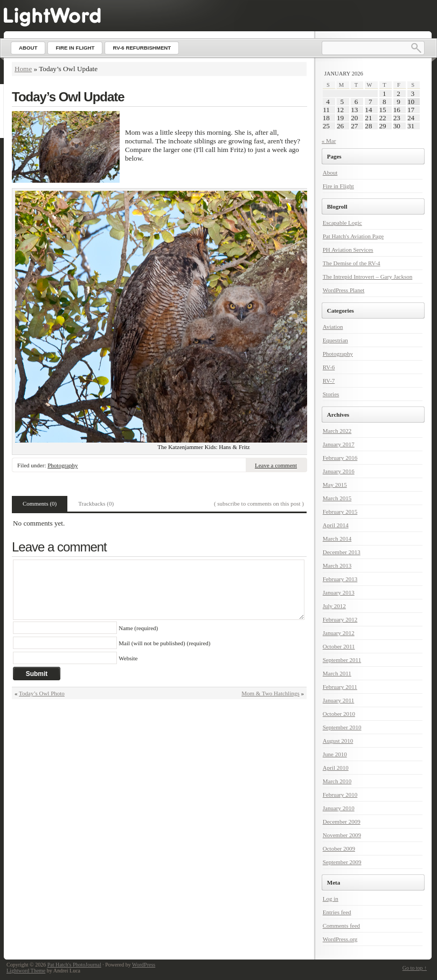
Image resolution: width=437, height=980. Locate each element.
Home (23, 69)
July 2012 (334, 606)
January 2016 (339, 471)
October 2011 (339, 646)
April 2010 (336, 768)
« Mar (329, 141)
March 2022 (337, 431)
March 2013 (337, 565)
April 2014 (336, 525)
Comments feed (341, 926)
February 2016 (340, 458)
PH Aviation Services (348, 250)
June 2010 (335, 754)
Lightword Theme (26, 971)
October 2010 (339, 714)
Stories (331, 394)
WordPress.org (340, 939)
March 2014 (337, 539)
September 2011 (342, 660)
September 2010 (342, 727)
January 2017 (339, 444)
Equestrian (335, 340)
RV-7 (329, 381)
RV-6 (329, 367)
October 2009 (339, 848)
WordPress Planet (344, 290)
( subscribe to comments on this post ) (259, 503)
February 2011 (340, 687)
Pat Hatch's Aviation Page (353, 236)
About (330, 172)
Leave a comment (276, 465)
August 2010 (338, 741)
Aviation (333, 327)
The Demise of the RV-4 (352, 263)
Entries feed (337, 912)
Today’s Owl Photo (42, 693)
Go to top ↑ (415, 968)
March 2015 (337, 498)
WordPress (144, 965)
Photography (63, 465)
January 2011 (339, 700)
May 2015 (335, 485)
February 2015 (340, 512)
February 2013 (340, 579)
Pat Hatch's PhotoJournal (74, 965)
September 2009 (342, 862)
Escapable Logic (342, 223)
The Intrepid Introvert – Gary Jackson (367, 277)
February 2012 (340, 619)
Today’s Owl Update (68, 97)
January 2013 (339, 592)
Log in (331, 899)
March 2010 (337, 781)
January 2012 (339, 633)
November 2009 (342, 835)
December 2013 (342, 552)
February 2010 (340, 795)
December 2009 (342, 822)
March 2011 (337, 673)
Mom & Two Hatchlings (270, 693)
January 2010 (339, 808)
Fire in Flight (338, 186)
